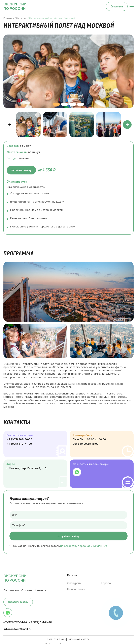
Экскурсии (74, 583)
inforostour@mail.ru (17, 629)
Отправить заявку (68, 536)
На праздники (76, 589)
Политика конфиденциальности (68, 639)
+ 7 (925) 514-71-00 (19, 444)
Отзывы (27, 590)
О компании (11, 590)
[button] (10, 125)
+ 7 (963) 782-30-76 (19, 439)
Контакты (40, 590)
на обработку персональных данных (83, 546)
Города (106, 583)
